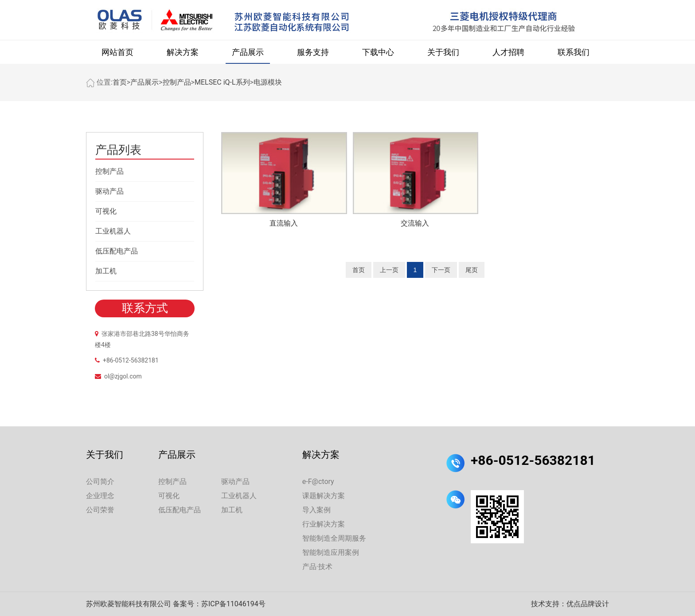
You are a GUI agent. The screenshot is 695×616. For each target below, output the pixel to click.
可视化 (106, 211)
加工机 (106, 271)
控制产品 (177, 82)
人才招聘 (508, 52)
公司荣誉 (100, 510)
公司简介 (100, 481)
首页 (120, 82)
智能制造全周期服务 (334, 538)
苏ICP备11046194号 (233, 604)
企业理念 (100, 496)
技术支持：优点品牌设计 (570, 604)
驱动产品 (109, 191)
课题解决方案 (324, 496)
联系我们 (574, 52)
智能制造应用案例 (331, 552)
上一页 (389, 270)
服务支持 (313, 52)
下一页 (441, 270)
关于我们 (443, 52)
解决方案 (183, 52)
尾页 (472, 270)
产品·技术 (317, 567)
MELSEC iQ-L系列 (222, 82)
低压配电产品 (117, 251)
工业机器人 (113, 231)
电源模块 (268, 82)
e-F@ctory (318, 481)
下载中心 (378, 52)
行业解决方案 (324, 524)
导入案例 (316, 510)
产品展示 (248, 52)
